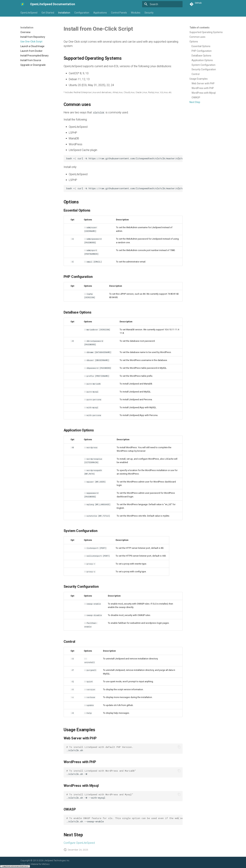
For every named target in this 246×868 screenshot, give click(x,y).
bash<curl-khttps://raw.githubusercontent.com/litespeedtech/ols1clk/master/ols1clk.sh (124, 188)
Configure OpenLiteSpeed (79, 843)
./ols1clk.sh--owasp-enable (124, 820)
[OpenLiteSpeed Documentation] (22, 4)
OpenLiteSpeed (29, 13)
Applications (100, 13)
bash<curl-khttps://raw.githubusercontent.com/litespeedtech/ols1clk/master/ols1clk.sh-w (124, 158)
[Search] (162, 4)
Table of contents (199, 28)
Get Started (48, 13)
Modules (136, 13)
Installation (64, 13)
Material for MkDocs (40, 864)
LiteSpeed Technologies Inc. (57, 860)
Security (149, 13)
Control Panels (119, 13)
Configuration (82, 13)
